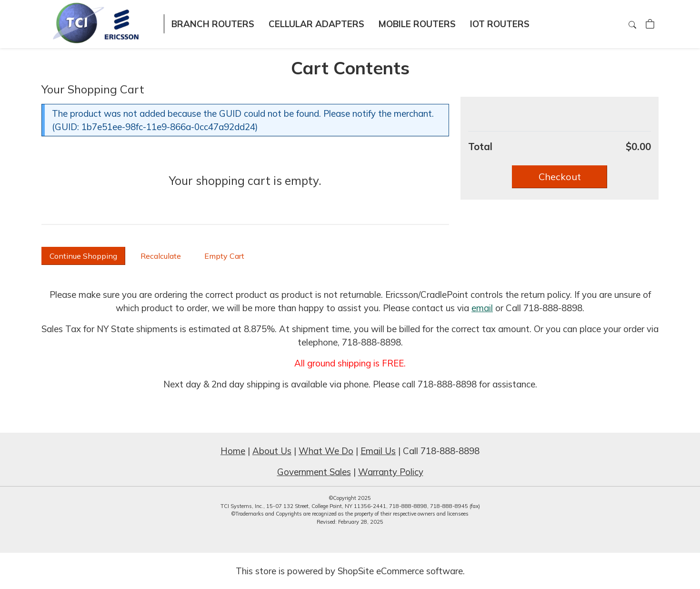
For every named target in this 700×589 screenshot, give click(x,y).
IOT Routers (500, 24)
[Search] (633, 25)
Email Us (378, 451)
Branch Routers (213, 24)
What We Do (326, 451)
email (482, 308)
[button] (560, 177)
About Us (272, 451)
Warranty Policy (391, 472)
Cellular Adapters (316, 24)
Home (233, 451)
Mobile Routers (417, 24)
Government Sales (314, 472)
